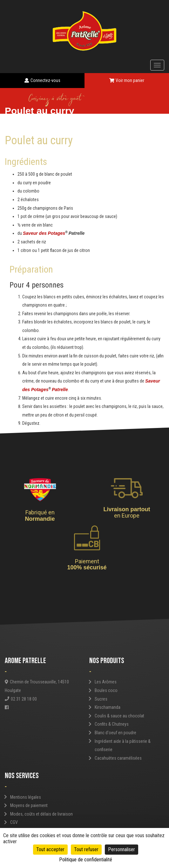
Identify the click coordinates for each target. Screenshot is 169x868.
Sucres (101, 699)
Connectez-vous (42, 80)
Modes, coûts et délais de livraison (41, 814)
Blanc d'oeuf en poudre (115, 733)
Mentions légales (26, 797)
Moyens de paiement (29, 805)
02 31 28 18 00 (21, 699)
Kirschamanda (108, 707)
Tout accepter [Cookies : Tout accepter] (50, 849)
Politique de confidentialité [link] (86, 860)
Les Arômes (106, 682)
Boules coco (106, 690)
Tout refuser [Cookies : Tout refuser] (86, 849)
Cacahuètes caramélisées (118, 758)
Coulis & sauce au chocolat (119, 716)
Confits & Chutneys (112, 724)
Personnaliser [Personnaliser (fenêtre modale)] (122, 849)
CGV (14, 822)
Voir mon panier (127, 80)
